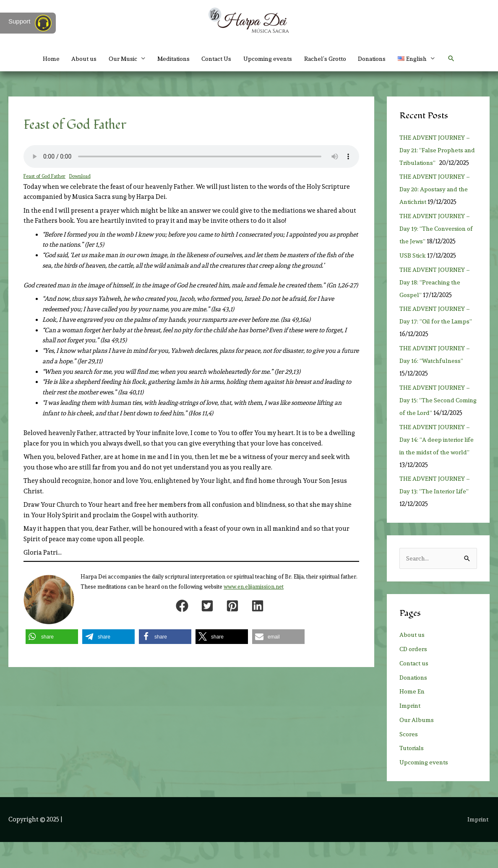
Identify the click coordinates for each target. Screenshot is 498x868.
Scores (409, 760)
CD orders (414, 675)
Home (37, 59)
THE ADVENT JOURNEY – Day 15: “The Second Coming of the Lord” (436, 413)
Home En (412, 717)
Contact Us (215, 59)
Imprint (411, 731)
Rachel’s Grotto (330, 59)
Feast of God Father (45, 176)
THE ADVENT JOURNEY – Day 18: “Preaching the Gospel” (436, 295)
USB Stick (413, 268)
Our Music (113, 59)
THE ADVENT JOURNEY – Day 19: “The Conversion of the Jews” (436, 241)
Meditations (168, 59)
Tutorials (413, 774)
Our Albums (417, 745)
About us (72, 59)
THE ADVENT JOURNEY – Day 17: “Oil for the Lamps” (438, 334)
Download (82, 176)
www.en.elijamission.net (254, 587)
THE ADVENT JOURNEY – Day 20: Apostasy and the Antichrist (436, 202)
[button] (465, 59)
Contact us (415, 689)
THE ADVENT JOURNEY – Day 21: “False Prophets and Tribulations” (436, 150)
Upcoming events (270, 59)
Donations (381, 59)
